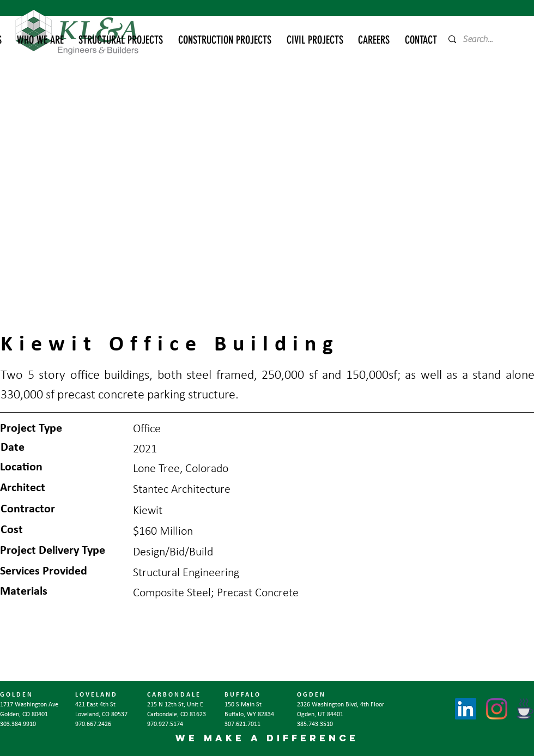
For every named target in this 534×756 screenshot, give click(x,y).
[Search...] (481, 39)
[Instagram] (497, 709)
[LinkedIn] (466, 709)
